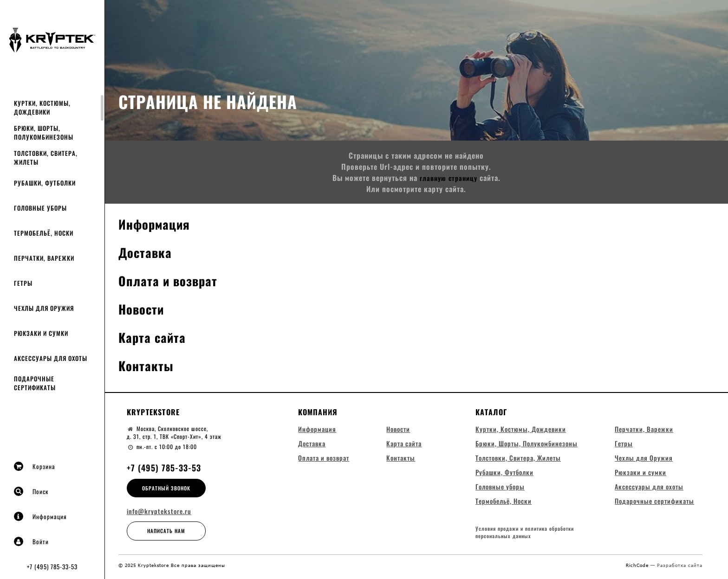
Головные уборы (40, 208)
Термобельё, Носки (44, 233)
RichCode (638, 568)
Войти (31, 541)
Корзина (35, 466)
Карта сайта (156, 337)
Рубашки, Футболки (45, 183)
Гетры (23, 283)
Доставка (148, 252)
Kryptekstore (153, 412)
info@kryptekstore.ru (159, 511)
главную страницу (448, 178)
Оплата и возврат (173, 280)
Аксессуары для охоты (51, 358)
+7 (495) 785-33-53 (52, 566)
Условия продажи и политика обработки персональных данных (525, 537)
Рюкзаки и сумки (41, 333)
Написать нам (166, 531)
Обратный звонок (166, 488)
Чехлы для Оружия (44, 308)
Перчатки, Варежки (44, 258)
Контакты (149, 365)
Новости (144, 308)
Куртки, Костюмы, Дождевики (42, 107)
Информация (40, 516)
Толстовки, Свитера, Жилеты (46, 158)
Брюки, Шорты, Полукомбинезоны (44, 132)
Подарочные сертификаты (35, 383)
